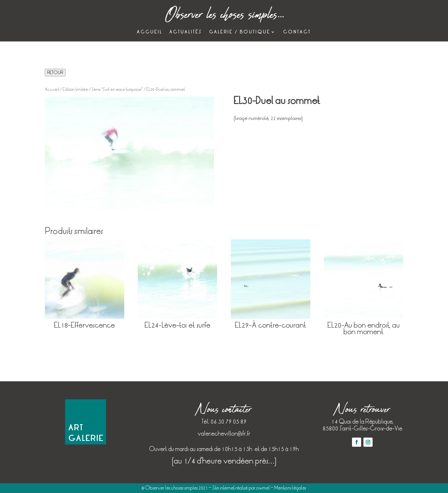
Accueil (150, 32)
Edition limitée (75, 89)
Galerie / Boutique (240, 32)
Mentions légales (290, 488)
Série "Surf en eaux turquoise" (117, 89)
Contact (297, 32)
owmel (263, 488)
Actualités (186, 32)
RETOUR (55, 73)
